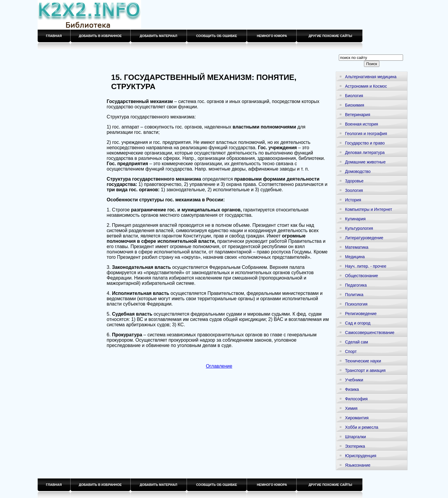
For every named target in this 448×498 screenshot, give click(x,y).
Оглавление (219, 366)
